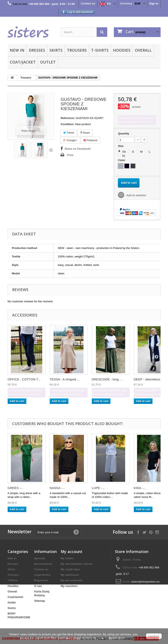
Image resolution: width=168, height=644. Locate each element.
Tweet (69, 133)
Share (85, 133)
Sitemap (40, 601)
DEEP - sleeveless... (148, 379)
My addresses (70, 575)
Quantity (124, 133)
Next (51, 150)
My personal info (72, 580)
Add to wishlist (136, 195)
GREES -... (16, 488)
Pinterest (90, 140)
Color (122, 160)
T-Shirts (100, 50)
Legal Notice (42, 575)
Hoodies (122, 50)
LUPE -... (98, 488)
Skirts (56, 50)
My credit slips (70, 569)
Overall (143, 50)
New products (43, 564)
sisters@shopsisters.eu (145, 582)
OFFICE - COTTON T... (24, 379)
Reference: (68, 118)
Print (70, 155)
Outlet (48, 62)
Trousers (77, 50)
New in (17, 50)
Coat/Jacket (23, 62)
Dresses (37, 50)
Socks (12, 608)
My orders (67, 558)
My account (72, 551)
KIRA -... (140, 488)
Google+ (70, 140)
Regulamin (41, 580)
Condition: (67, 124)
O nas (38, 586)
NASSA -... (57, 488)
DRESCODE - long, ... (107, 379)
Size (121, 146)
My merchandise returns (77, 564)
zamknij (154, 636)
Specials (40, 558)
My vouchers (69, 586)
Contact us (88, 3)
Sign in (154, 3)
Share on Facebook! (78, 149)
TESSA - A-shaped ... (65, 379)
